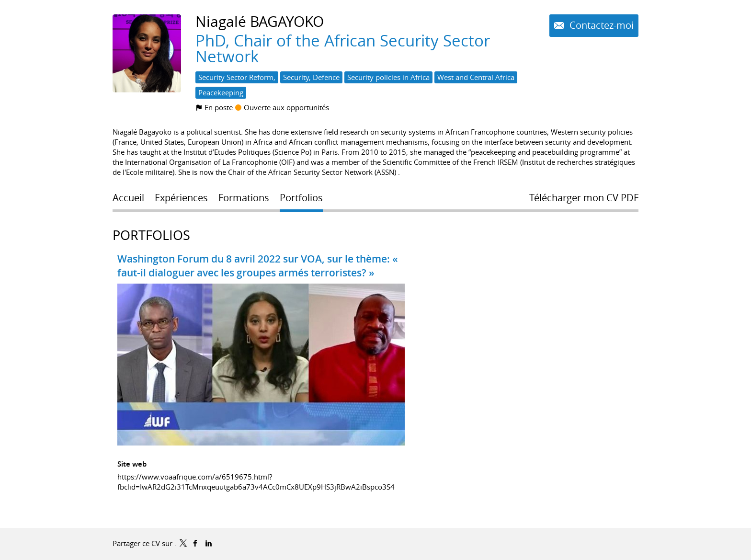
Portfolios (151, 235)
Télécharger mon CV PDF (584, 198)
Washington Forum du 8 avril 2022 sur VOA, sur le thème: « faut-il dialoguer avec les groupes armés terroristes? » (258, 266)
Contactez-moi (600, 25)
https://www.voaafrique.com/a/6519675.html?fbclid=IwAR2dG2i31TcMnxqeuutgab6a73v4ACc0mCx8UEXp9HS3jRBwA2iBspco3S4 (256, 482)
